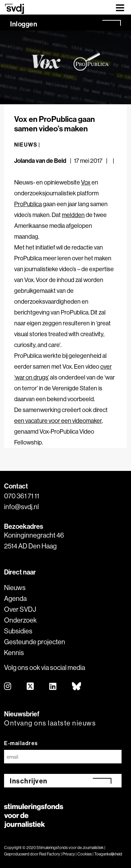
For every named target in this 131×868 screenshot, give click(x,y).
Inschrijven (29, 781)
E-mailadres (21, 743)
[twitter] (31, 687)
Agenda (15, 598)
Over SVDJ (20, 609)
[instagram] (8, 687)
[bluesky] (77, 687)
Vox (86, 182)
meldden (73, 215)
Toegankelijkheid (108, 854)
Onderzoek (20, 620)
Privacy (69, 854)
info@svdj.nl (21, 507)
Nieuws (15, 588)
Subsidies (18, 631)
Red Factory (50, 854)
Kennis (14, 653)
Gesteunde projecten (35, 642)
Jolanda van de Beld (40, 161)
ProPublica (28, 204)
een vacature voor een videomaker (58, 421)
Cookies (85, 854)
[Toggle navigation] (120, 7)
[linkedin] (53, 687)
